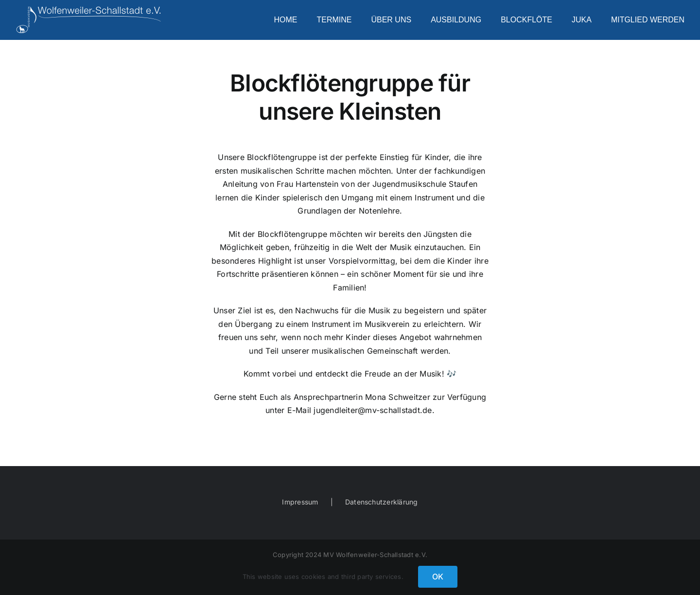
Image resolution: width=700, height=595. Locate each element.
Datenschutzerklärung (382, 502)
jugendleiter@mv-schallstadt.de (373, 410)
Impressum (300, 502)
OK (438, 577)
